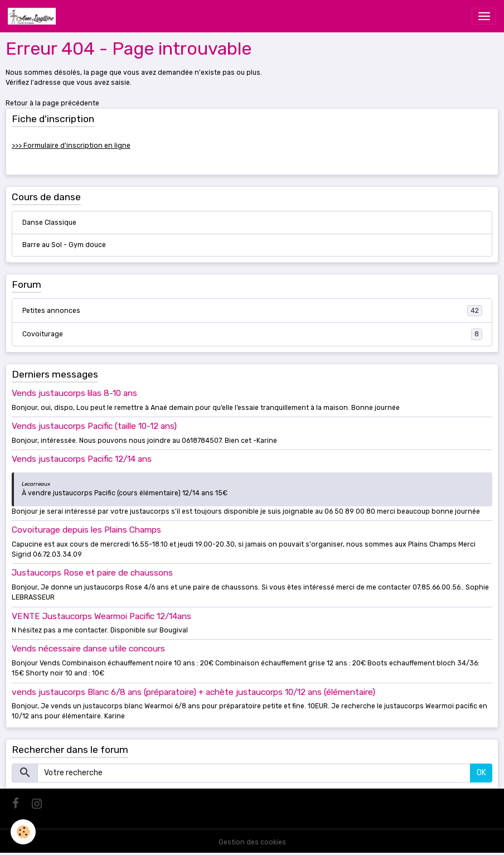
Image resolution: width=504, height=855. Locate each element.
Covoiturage (252, 334)
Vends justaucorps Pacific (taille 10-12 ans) (94, 426)
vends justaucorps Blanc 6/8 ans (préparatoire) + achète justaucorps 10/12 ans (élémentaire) (193, 692)
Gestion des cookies (252, 842)
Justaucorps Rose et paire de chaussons (92, 573)
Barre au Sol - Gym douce (64, 245)
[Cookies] (24, 832)
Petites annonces (252, 311)
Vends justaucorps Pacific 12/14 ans (82, 459)
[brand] (34, 16)
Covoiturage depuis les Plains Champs (86, 530)
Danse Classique (49, 223)
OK (481, 773)
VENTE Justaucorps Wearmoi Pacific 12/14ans (101, 616)
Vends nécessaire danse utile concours (88, 649)
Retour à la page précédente (52, 103)
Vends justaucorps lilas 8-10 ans (74, 393)
